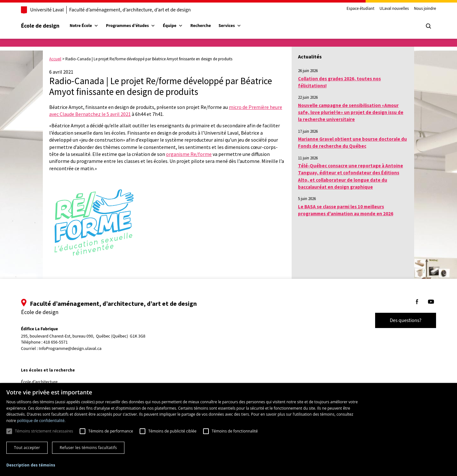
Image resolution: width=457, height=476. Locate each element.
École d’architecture (39, 382)
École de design (40, 26)
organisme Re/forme (189, 154)
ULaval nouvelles (394, 9)
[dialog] (228, 429)
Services (230, 26)
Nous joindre (425, 9)
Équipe (173, 26)
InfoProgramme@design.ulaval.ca (70, 349)
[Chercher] (428, 26)
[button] (31, 465)
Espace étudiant (361, 9)
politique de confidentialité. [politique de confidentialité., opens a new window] (41, 421)
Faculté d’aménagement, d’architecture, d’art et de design (130, 10)
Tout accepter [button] (27, 448)
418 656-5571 (56, 342)
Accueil (55, 59)
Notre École (84, 26)
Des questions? (406, 320)
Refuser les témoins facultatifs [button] (88, 448)
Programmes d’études (131, 26)
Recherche (201, 26)
